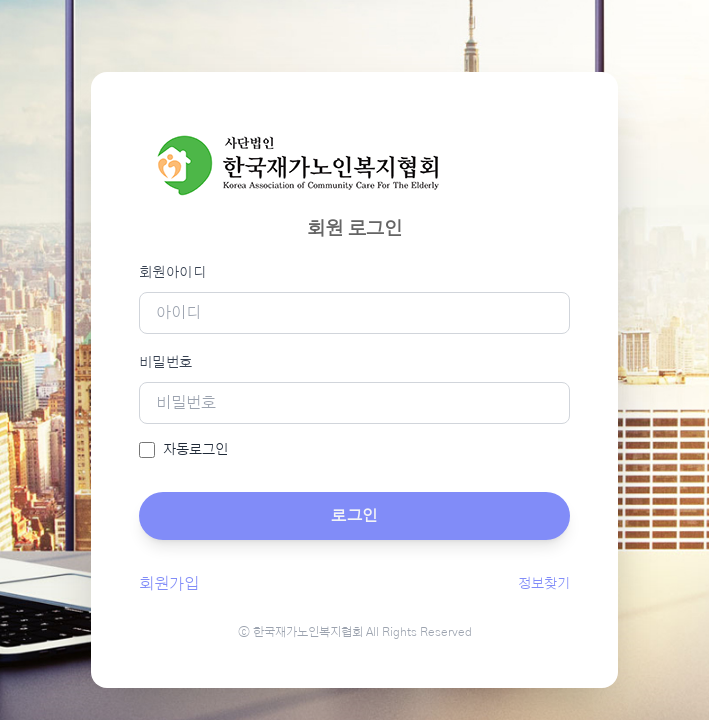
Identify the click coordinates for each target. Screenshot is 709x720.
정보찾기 (544, 584)
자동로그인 (195, 450)
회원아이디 (172, 273)
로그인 (354, 516)
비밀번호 (165, 363)
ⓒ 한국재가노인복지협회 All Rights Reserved (355, 632)
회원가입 (169, 584)
